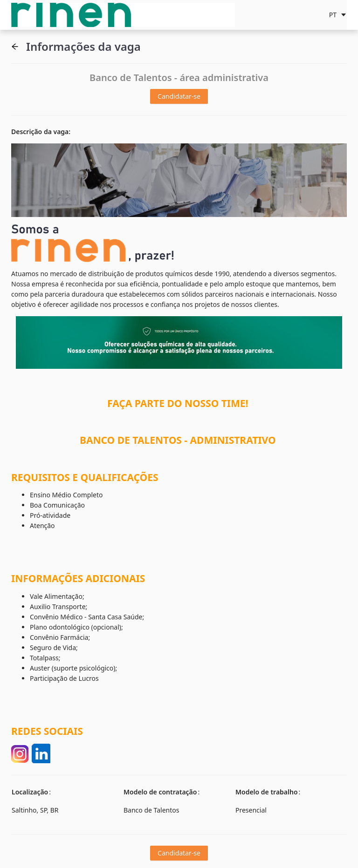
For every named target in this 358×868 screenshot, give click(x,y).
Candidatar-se (179, 96)
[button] (15, 47)
